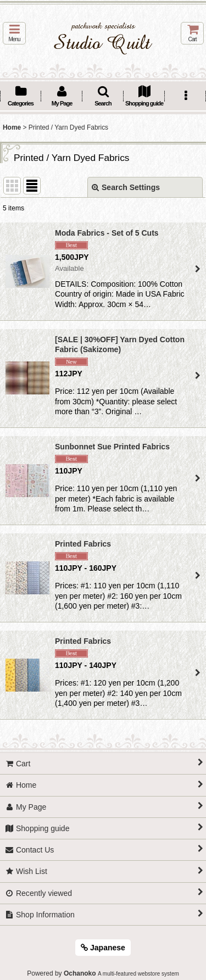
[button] (14, 33)
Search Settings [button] (126, 187)
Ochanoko (80, 973)
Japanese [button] (103, 948)
